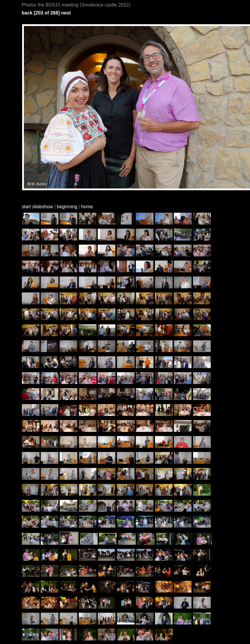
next (66, 13)
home (87, 207)
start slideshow (37, 207)
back (27, 13)
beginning (67, 207)
